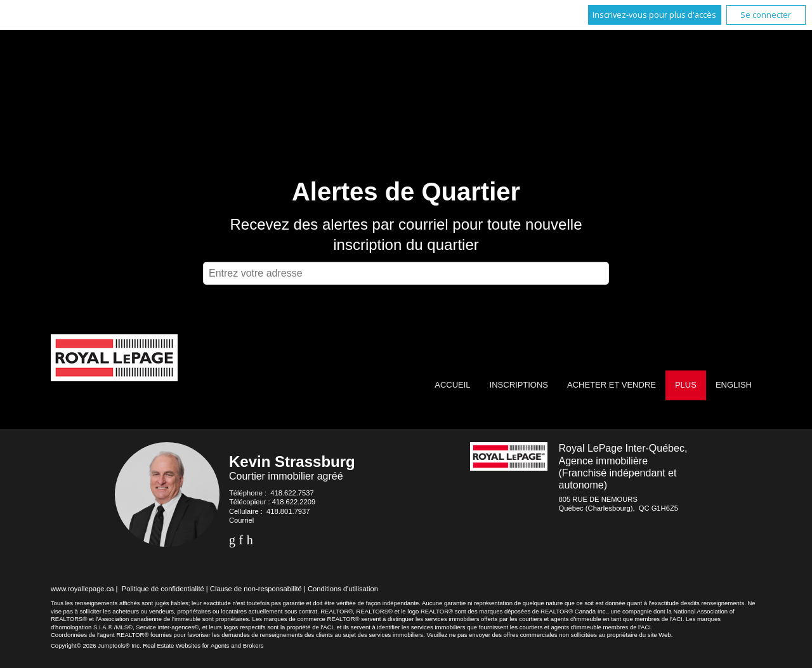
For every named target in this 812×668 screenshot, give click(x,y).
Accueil (452, 385)
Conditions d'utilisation (343, 589)
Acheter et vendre (612, 385)
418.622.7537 (292, 493)
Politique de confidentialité (163, 589)
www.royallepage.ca (82, 589)
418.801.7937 (288, 511)
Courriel (241, 520)
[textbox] (406, 273)
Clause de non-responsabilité (256, 589)
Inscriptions (519, 385)
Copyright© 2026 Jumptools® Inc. (96, 645)
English (734, 385)
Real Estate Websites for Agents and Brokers (203, 645)
